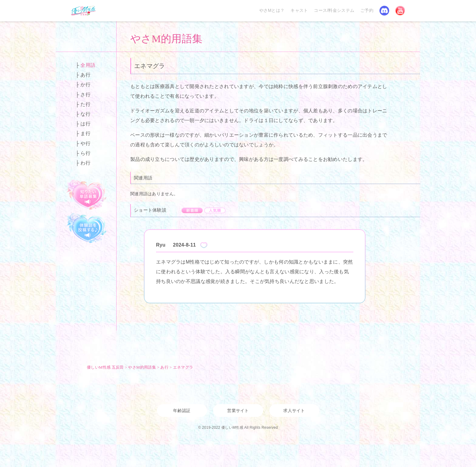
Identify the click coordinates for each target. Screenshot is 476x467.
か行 (85, 85)
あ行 (85, 75)
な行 (85, 114)
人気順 (215, 210)
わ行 (85, 163)
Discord (384, 11)
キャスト (299, 10)
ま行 (85, 133)
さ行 (85, 95)
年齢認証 (182, 411)
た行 (85, 104)
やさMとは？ (272, 10)
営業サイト (238, 411)
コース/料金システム (334, 10)
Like (204, 245)
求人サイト (294, 411)
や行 (85, 143)
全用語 (88, 65)
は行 (85, 124)
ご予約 (367, 10)
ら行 (85, 153)
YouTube (400, 11)
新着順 (192, 210)
